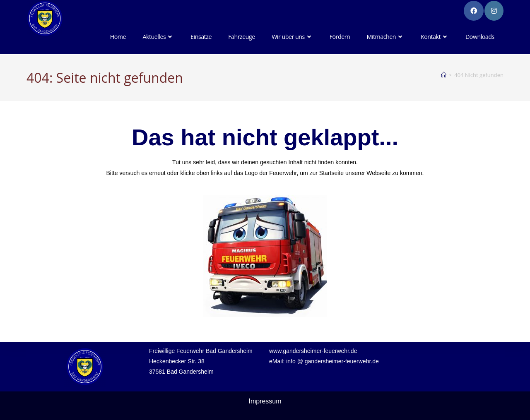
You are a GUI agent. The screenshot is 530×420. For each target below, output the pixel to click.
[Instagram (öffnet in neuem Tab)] (494, 11)
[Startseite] (444, 75)
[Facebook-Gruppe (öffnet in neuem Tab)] (474, 11)
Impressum (265, 401)
